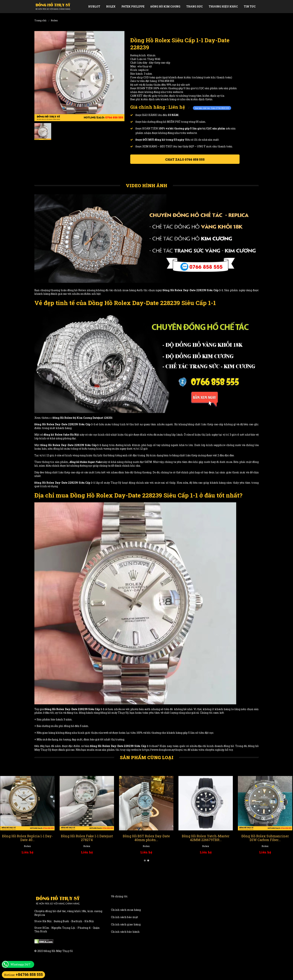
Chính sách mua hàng (126, 910)
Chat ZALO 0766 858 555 (185, 159)
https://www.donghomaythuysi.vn (164, 750)
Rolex (111, 6)
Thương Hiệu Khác (223, 6)
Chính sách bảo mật (125, 917)
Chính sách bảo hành (125, 932)
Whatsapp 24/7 (20, 964)
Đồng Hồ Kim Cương (165, 6)
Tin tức (250, 6)
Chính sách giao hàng (126, 924)
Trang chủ (40, 20)
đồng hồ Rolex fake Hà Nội (61, 435)
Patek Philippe (133, 6)
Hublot (94, 6)
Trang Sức (195, 6)
